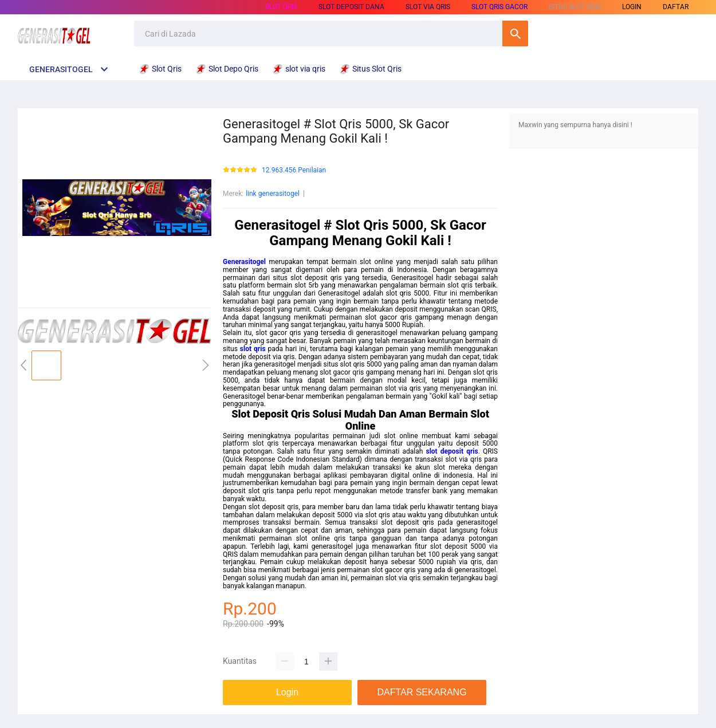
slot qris (253, 349)
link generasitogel (273, 194)
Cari (515, 34)
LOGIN (632, 7)
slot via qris (428, 7)
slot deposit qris (452, 451)
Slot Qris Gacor (499, 7)
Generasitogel (244, 262)
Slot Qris (281, 7)
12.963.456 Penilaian (294, 170)
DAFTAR (676, 7)
